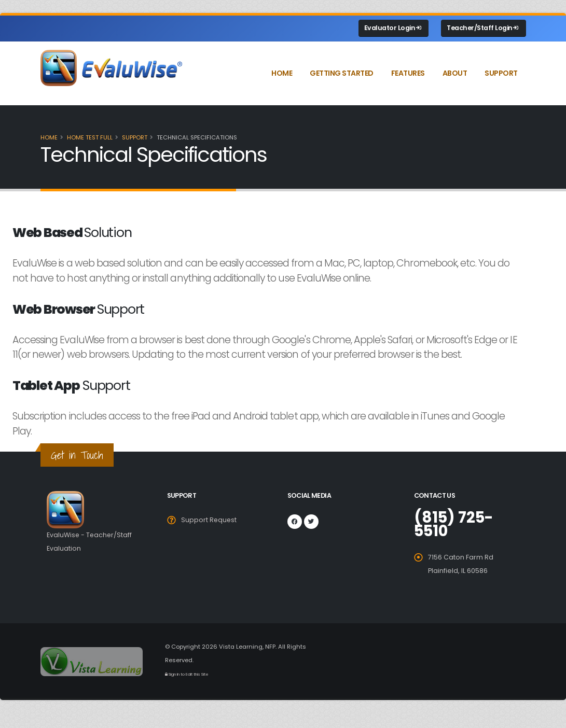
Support (501, 73)
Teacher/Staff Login (482, 28)
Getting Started (342, 73)
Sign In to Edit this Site (188, 674)
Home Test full (90, 137)
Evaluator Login (393, 28)
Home (282, 73)
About (455, 73)
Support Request (209, 520)
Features (408, 73)
